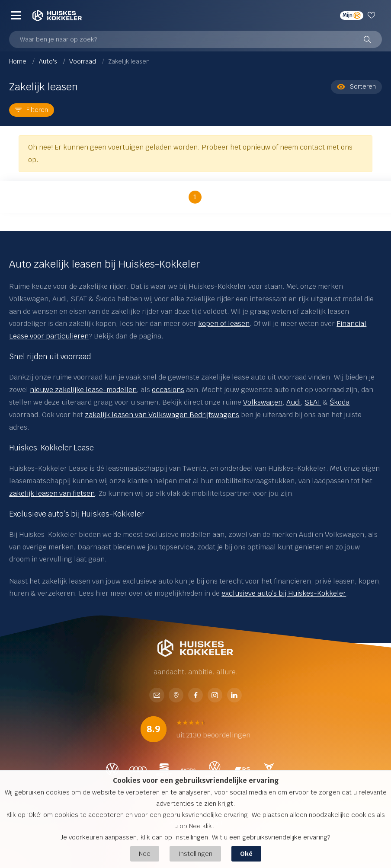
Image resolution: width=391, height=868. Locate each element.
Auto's (49, 61)
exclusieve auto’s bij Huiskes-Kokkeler (284, 593)
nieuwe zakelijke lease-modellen (83, 390)
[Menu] (16, 16)
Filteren (32, 110)
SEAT (313, 402)
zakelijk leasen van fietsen (52, 493)
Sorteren (356, 87)
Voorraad (83, 61)
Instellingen (195, 854)
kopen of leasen (224, 324)
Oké (246, 854)
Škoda (340, 402)
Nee (145, 854)
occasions (168, 390)
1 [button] (195, 197)
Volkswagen (263, 402)
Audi (293, 402)
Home (19, 61)
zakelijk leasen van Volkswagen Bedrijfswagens (162, 415)
